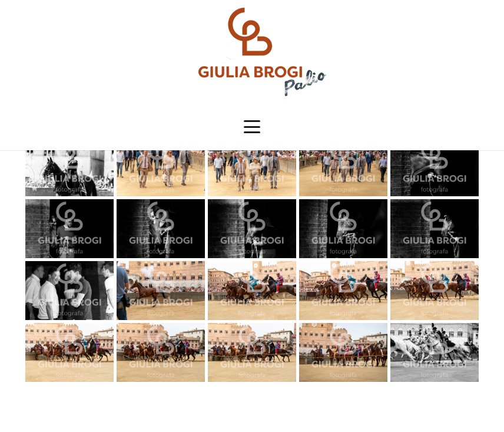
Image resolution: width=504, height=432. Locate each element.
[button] (252, 127)
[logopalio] (252, 52)
